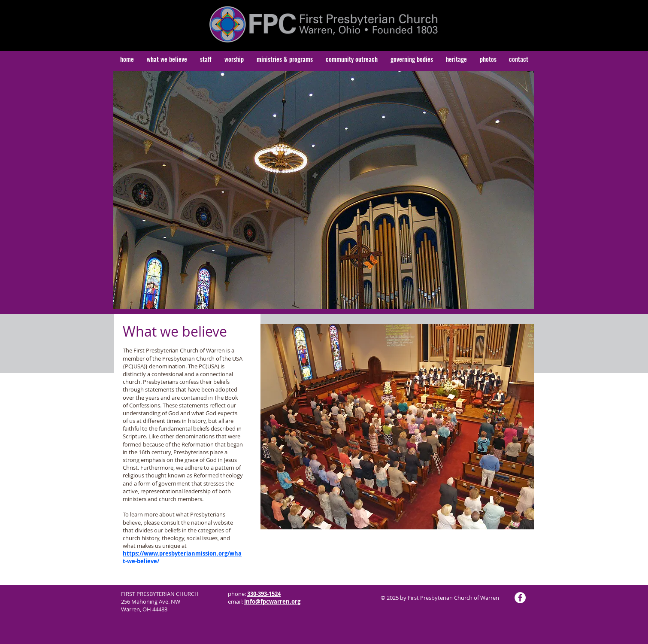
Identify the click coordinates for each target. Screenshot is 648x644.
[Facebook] (520, 598)
